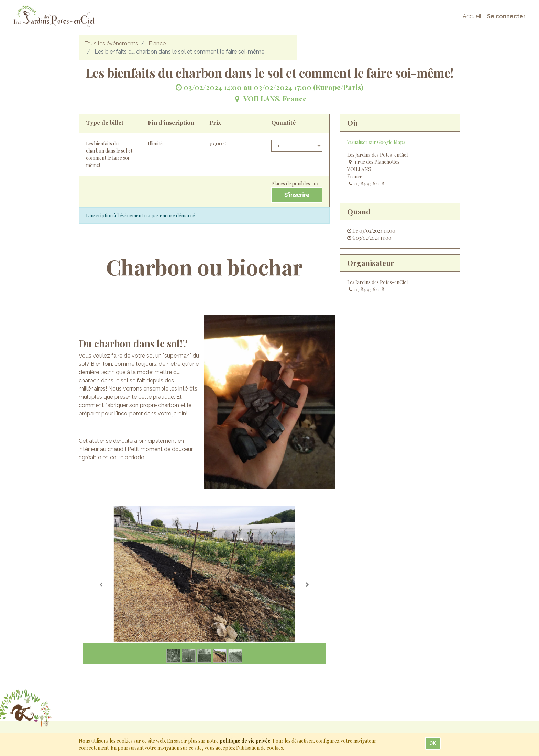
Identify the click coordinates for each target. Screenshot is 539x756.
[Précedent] (101, 585)
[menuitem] (472, 16)
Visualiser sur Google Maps (376, 142)
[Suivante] (307, 585)
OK (433, 743)
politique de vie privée (245, 741)
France (157, 43)
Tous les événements (111, 43)
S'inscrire (297, 195)
